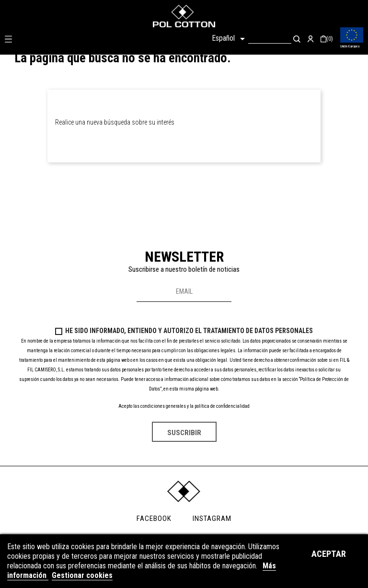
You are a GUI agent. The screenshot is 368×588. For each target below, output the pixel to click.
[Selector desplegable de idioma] (230, 39)
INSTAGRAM (212, 519)
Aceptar (329, 554)
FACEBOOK (154, 519)
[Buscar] (270, 39)
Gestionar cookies (82, 575)
